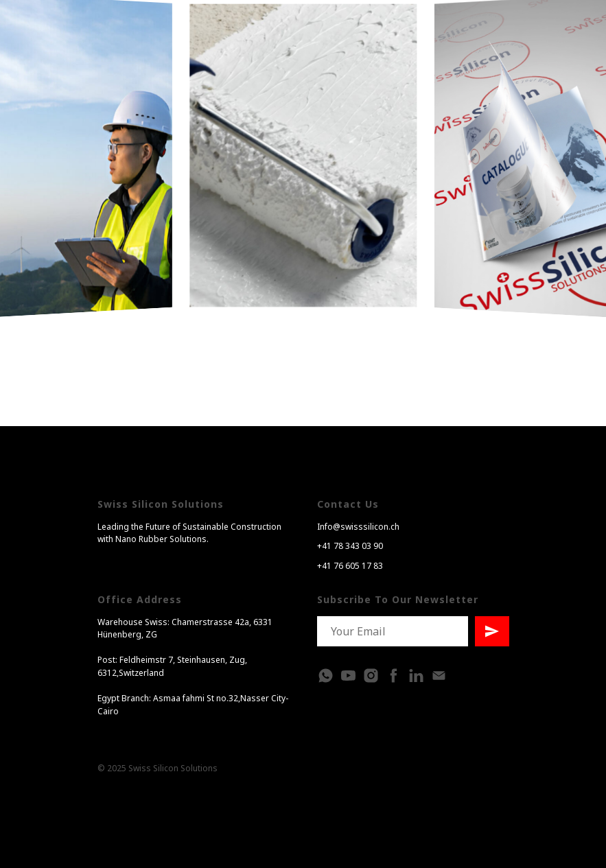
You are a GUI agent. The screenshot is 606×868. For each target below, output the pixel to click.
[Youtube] (348, 676)
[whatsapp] (326, 676)
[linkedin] (416, 676)
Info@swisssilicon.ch (358, 527)
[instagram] (371, 676)
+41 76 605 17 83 (350, 566)
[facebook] (394, 676)
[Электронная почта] (439, 676)
